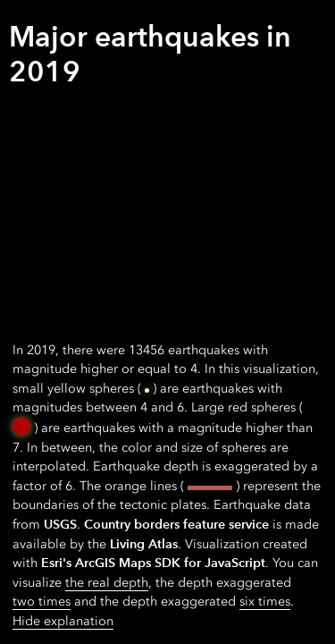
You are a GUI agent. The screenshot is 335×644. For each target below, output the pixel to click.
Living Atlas (144, 544)
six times (265, 602)
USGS (60, 524)
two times (42, 602)
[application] (167, 322)
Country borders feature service (176, 524)
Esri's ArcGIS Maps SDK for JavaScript (153, 563)
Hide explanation (63, 621)
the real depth (107, 583)
